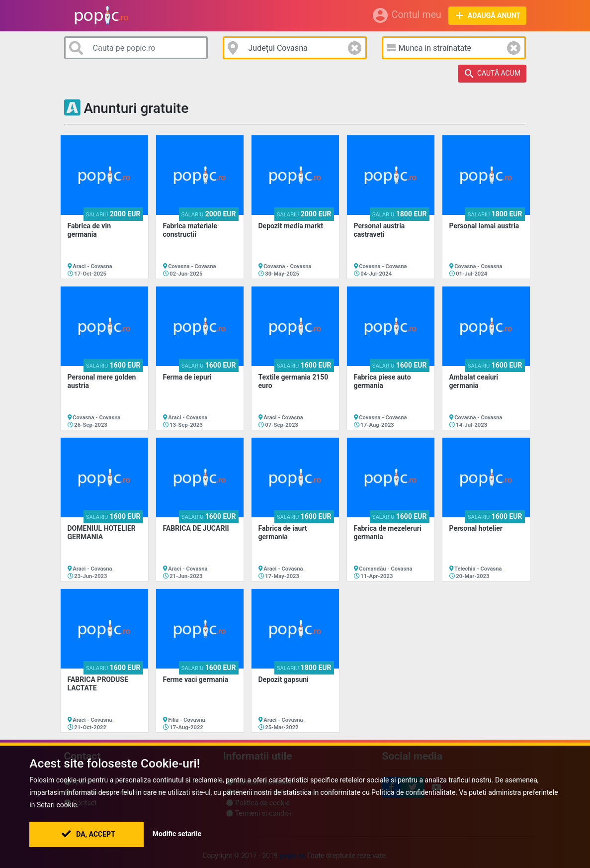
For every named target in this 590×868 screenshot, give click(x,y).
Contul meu (406, 15)
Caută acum (492, 74)
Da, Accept (88, 834)
